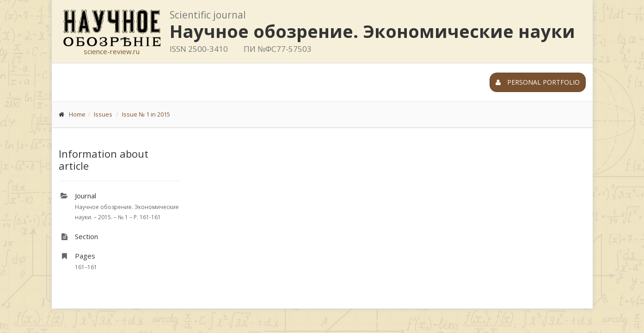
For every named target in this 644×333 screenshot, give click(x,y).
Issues (103, 114)
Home (77, 114)
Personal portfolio (538, 82)
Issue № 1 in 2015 (146, 114)
